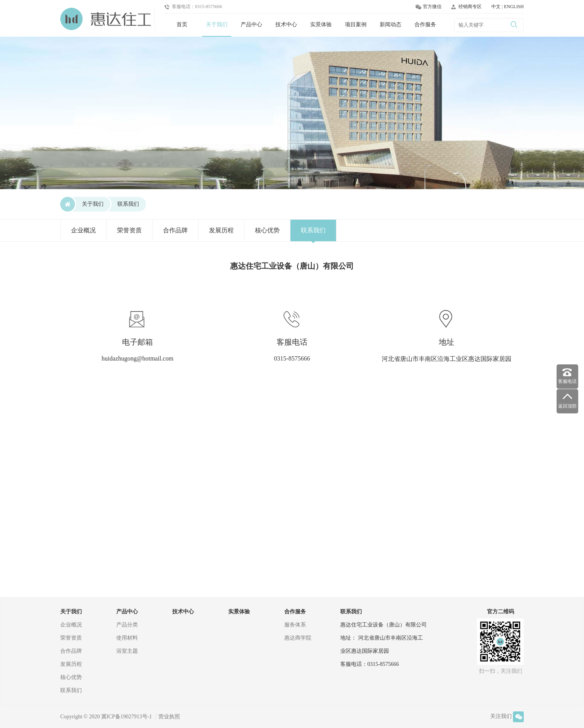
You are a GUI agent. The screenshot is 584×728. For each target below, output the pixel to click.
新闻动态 (390, 25)
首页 (182, 25)
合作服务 (425, 25)
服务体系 (295, 625)
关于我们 (217, 25)
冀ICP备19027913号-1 (126, 717)
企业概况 (83, 230)
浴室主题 (127, 651)
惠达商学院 (298, 638)
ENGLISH (514, 7)
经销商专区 (466, 7)
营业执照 (169, 717)
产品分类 (127, 625)
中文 (497, 7)
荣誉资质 (129, 230)
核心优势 (267, 230)
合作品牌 (175, 230)
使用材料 (127, 638)
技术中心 (286, 25)
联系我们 (128, 204)
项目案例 (356, 25)
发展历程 (221, 230)
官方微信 (429, 7)
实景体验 (321, 25)
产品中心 (251, 25)
